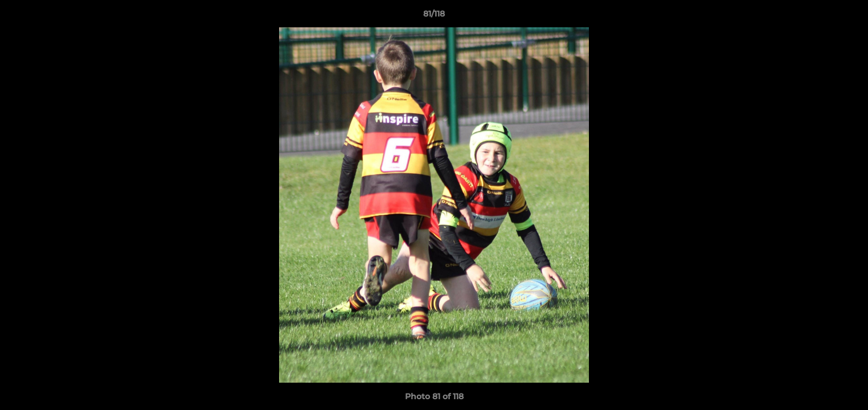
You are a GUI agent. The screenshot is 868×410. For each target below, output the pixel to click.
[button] (847, 17)
